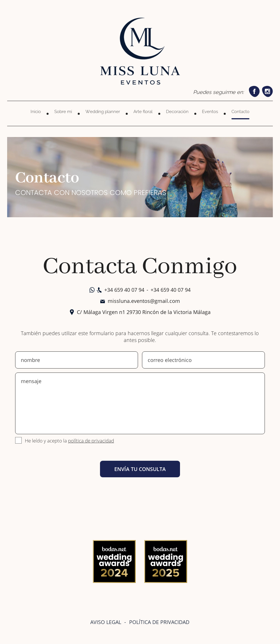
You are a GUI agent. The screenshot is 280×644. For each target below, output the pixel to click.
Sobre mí (63, 112)
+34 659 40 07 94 (124, 290)
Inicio (36, 112)
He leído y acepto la (69, 441)
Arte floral (143, 112)
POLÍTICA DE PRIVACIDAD (159, 622)
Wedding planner (103, 112)
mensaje (140, 403)
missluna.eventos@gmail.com (144, 301)
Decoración (177, 112)
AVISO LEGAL (106, 622)
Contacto (240, 112)
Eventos (210, 112)
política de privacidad (91, 441)
